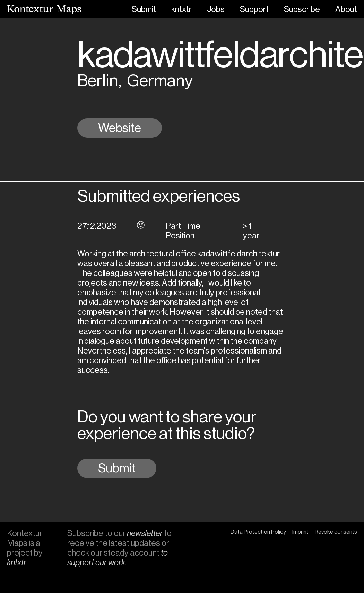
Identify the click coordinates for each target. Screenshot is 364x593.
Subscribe (302, 9)
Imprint (300, 532)
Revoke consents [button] (336, 532)
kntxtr (181, 9)
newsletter (145, 533)
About (346, 9)
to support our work (118, 557)
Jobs (216, 9)
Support (254, 9)
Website (120, 128)
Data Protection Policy (258, 532)
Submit (144, 9)
